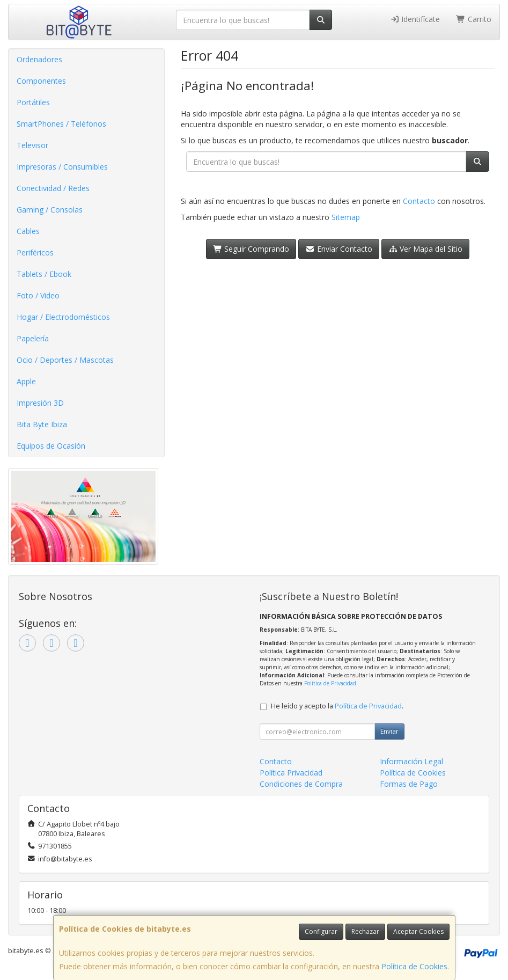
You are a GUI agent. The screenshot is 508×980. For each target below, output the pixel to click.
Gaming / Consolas (50, 210)
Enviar (389, 731)
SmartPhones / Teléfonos (61, 124)
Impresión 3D (40, 403)
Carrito (474, 19)
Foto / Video (38, 295)
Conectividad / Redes (53, 188)
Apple (26, 381)
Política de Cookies (414, 966)
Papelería (33, 338)
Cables (28, 231)
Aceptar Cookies (418, 931)
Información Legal (411, 761)
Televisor (32, 145)
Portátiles (33, 102)
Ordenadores (39, 59)
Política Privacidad (291, 773)
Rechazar (365, 931)
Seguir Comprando (251, 249)
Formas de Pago (409, 784)
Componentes (41, 81)
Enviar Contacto (339, 249)
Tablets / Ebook (44, 274)
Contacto (419, 201)
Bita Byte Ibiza (42, 424)
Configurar (321, 931)
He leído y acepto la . (337, 706)
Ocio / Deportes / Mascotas (65, 360)
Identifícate (415, 19)
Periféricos (35, 253)
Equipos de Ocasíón (51, 446)
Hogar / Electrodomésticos (63, 317)
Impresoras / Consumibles (62, 167)
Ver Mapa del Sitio (426, 249)
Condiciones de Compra (301, 784)
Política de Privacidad (330, 683)
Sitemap (346, 217)
